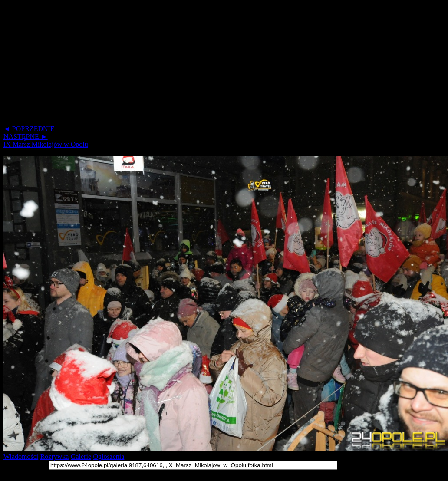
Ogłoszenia (109, 456)
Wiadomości (21, 456)
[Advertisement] (167, 64)
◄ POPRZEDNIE (29, 129)
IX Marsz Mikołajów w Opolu (46, 144)
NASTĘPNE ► (26, 137)
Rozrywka (55, 456)
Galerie (81, 456)
